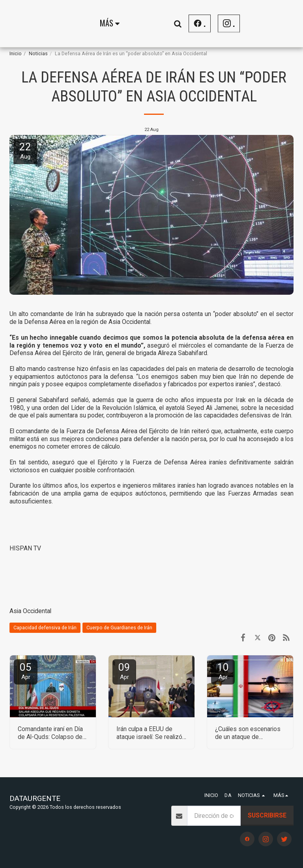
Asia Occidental (30, 611)
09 (124, 671)
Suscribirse (267, 815)
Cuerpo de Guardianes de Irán (119, 628)
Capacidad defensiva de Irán (45, 628)
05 (26, 671)
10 (223, 671)
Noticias (38, 53)
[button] (277, 23)
